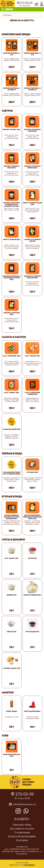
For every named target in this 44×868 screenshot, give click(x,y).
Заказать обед (22, 825)
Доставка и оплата (22, 828)
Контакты (22, 840)
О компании (22, 832)
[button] (22, 9)
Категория (7, 15)
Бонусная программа (22, 836)
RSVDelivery (28, 865)
